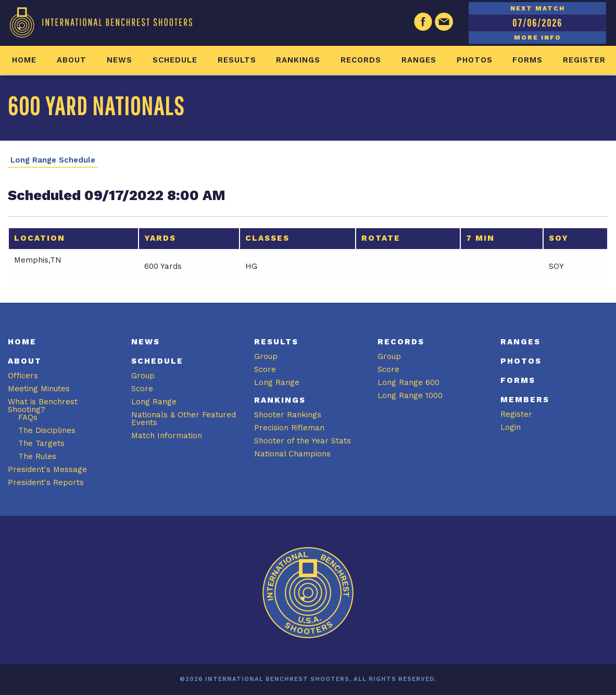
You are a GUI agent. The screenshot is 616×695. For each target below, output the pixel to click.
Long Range (154, 402)
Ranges (419, 60)
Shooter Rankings (288, 415)
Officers (23, 376)
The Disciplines (47, 430)
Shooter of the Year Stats (303, 441)
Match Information (167, 436)
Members (525, 400)
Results (237, 60)
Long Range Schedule (53, 160)
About (72, 60)
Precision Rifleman (289, 428)
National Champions (292, 454)
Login (511, 427)
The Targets (41, 443)
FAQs (28, 417)
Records (361, 60)
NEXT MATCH (538, 8)
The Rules (37, 456)
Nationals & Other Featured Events (184, 419)
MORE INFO (538, 38)
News (120, 60)
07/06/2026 (537, 23)
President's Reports (46, 482)
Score (142, 389)
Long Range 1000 (410, 395)
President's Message (47, 469)
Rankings (298, 60)
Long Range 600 (408, 382)
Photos (475, 60)
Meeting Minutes (39, 389)
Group (143, 376)
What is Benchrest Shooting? (43, 406)
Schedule (175, 60)
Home (24, 60)
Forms (527, 60)
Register (584, 60)
